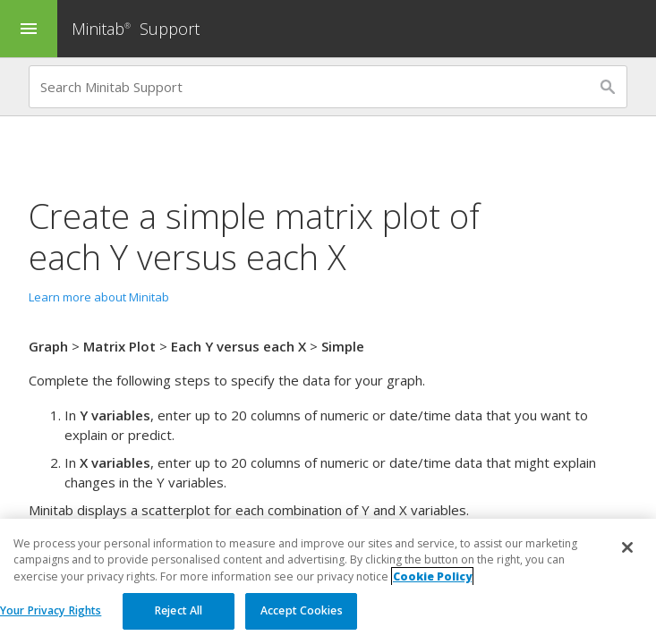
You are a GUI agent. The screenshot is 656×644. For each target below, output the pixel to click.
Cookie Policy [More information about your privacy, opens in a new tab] (432, 585)
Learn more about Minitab (99, 297)
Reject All (179, 620)
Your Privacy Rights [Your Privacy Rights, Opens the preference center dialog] (51, 620)
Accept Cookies (302, 620)
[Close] (627, 557)
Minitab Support (136, 29)
